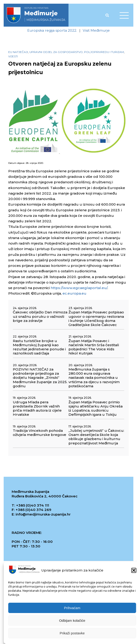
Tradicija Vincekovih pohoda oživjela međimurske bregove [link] (40, 433)
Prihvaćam (72, 609)
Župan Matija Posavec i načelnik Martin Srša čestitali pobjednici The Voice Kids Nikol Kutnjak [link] (94, 347)
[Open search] (107, 15)
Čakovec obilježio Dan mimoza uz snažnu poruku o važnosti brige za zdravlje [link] (40, 316)
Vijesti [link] (13, 56)
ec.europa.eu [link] (74, 293)
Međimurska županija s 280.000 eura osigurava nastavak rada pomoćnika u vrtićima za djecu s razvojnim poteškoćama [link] (94, 378)
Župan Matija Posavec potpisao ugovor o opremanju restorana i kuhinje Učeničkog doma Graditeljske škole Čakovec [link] (96, 319)
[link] (36, 15)
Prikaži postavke (72, 634)
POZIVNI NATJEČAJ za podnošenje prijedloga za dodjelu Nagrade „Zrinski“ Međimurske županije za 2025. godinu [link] (40, 378)
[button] (134, 571)
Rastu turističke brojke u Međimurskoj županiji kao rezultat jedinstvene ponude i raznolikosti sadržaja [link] (39, 347)
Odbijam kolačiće (72, 621)
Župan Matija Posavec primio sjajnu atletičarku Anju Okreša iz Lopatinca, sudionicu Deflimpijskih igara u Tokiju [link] (96, 408)
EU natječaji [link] (18, 52)
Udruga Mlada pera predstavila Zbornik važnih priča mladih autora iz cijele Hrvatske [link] (37, 408)
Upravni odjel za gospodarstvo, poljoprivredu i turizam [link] (77, 52)
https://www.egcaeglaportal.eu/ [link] (79, 288)
